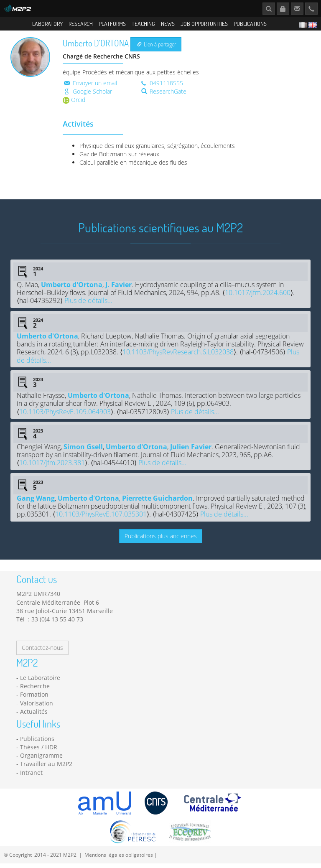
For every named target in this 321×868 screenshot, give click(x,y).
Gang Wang (36, 503)
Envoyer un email (90, 87)
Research (81, 24)
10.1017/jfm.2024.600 (258, 297)
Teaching (143, 24)
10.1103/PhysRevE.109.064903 (65, 416)
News (168, 24)
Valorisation (37, 707)
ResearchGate (164, 95)
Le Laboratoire (40, 682)
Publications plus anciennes (161, 541)
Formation (34, 699)
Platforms (112, 24)
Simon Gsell (83, 451)
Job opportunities (204, 24)
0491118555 (161, 87)
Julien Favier (191, 451)
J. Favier (118, 289)
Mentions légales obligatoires (119, 859)
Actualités (34, 716)
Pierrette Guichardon (157, 503)
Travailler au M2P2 (46, 768)
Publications (250, 24)
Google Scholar (87, 95)
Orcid (74, 104)
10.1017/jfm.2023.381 (52, 467)
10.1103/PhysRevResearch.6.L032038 (178, 356)
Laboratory (47, 24)
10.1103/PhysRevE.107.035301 (101, 519)
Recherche (35, 691)
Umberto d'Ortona (72, 289)
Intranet (31, 777)
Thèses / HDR (39, 752)
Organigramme (41, 760)
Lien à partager (157, 49)
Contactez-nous (42, 652)
